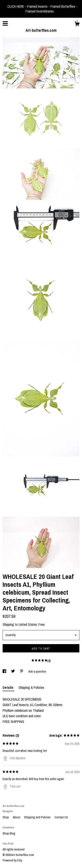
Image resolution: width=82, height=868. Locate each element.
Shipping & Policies (31, 687)
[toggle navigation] (5, 23)
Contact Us (61, 817)
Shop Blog (9, 833)
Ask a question (37, 671)
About (17, 817)
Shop (6, 817)
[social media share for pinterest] (22, 671)
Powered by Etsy (12, 860)
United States (28, 624)
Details (8, 687)
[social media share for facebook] (5, 671)
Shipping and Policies (38, 817)
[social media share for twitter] (13, 671)
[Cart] (77, 25)
